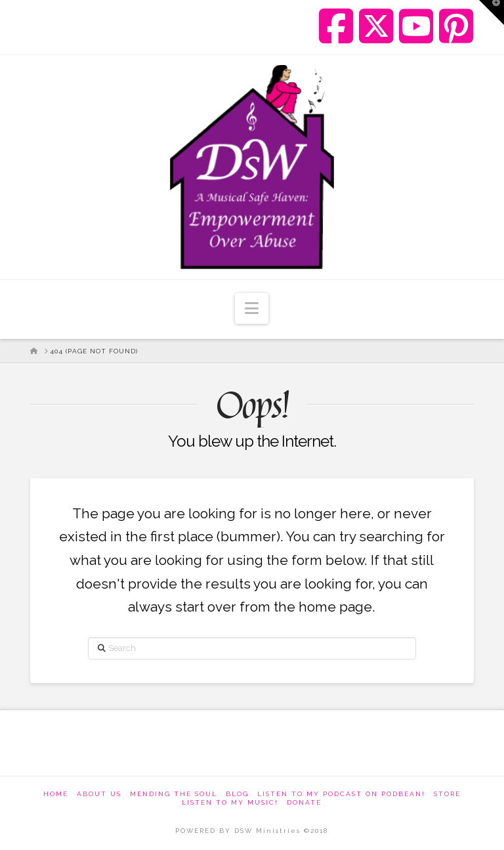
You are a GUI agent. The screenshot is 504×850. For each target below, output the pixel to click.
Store (447, 794)
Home (56, 794)
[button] (252, 308)
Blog (237, 794)
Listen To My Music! (230, 802)
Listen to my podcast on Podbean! (341, 794)
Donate (304, 802)
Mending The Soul (174, 794)
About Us (99, 794)
